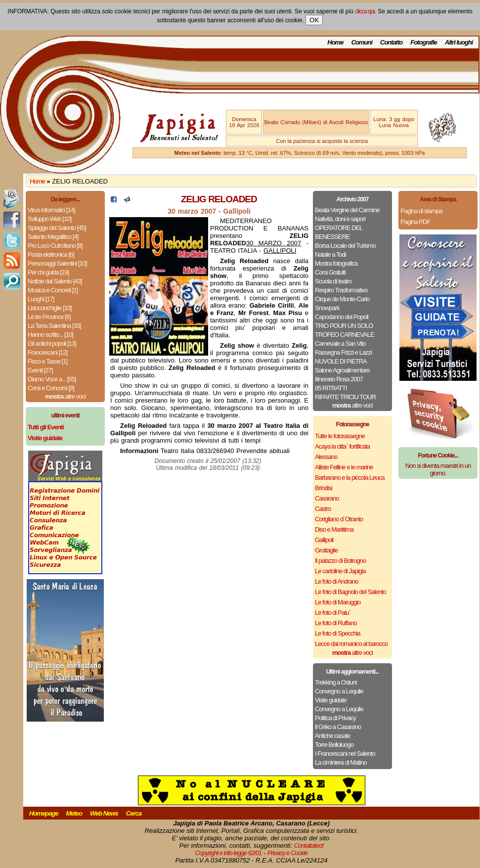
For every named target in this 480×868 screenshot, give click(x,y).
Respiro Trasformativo (341, 290)
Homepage (44, 813)
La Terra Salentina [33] (54, 326)
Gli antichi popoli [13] (52, 343)
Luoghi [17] (41, 299)
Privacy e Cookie (288, 853)
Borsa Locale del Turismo (345, 246)
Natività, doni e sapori (340, 219)
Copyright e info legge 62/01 (229, 853)
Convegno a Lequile (339, 691)
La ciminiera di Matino (341, 762)
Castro (323, 509)
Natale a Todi (330, 254)
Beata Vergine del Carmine (347, 210)
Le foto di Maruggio (338, 602)
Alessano (326, 457)
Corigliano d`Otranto (339, 519)
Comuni (361, 42)
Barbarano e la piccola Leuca (349, 478)
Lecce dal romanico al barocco (351, 644)
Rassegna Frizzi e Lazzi (343, 352)
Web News (104, 813)
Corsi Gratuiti (330, 272)
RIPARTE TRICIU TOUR (345, 397)
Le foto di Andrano (337, 581)
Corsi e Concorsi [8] (51, 388)
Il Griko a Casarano (338, 727)
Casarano (327, 498)
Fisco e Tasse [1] (47, 361)
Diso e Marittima (334, 529)
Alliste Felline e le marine (344, 467)
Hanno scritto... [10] (50, 335)
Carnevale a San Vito (340, 343)
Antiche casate (332, 736)
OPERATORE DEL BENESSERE (339, 232)
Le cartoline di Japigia (340, 571)
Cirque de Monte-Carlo (342, 299)
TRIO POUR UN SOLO (344, 326)
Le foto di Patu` (333, 613)
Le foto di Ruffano (336, 623)
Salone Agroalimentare (342, 370)
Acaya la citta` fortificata (342, 446)
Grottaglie (326, 550)
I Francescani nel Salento (345, 754)
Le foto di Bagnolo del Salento (350, 592)
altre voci (65, 396)
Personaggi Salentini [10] (57, 263)
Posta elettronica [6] (51, 254)
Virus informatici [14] (51, 210)
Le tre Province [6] (49, 317)
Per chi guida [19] (48, 272)
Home (335, 42)
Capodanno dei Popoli (342, 317)
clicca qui (365, 11)
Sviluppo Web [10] (49, 219)
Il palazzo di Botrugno (340, 561)
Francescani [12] (47, 352)
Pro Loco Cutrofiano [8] (55, 246)
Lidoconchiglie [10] (50, 308)
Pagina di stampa (421, 211)
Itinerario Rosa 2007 (339, 379)
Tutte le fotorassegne (340, 436)
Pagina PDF (415, 222)
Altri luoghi (459, 42)
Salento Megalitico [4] (53, 237)
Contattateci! (308, 845)
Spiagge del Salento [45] (57, 228)
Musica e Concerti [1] (53, 290)
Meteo (74, 813)
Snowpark (327, 308)
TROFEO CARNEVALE (345, 335)
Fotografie (424, 42)
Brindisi (324, 488)
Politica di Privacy (335, 718)
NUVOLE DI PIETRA (341, 361)
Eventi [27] (40, 370)
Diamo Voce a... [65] (52, 379)
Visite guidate (331, 700)
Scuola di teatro (333, 281)
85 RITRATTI (331, 388)
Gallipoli (324, 540)
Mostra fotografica (336, 263)
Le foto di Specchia (338, 633)
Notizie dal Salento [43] (55, 281)
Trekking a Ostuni (336, 682)
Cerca (134, 813)
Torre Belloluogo (334, 745)
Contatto (391, 42)
